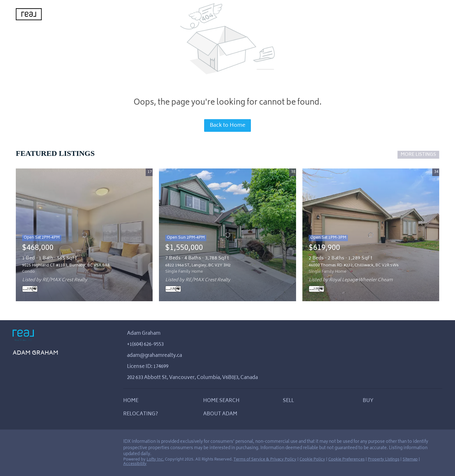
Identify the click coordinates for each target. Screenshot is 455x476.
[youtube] (43, 444)
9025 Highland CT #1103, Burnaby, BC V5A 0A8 (66, 266)
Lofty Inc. (155, 460)
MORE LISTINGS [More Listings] (418, 155)
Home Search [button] (100, 14)
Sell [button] (131, 14)
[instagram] (30, 444)
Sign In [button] (418, 14)
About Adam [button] (221, 14)
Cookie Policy (312, 460)
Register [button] (389, 14)
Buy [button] (151, 14)
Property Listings (384, 460)
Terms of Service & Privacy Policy (265, 460)
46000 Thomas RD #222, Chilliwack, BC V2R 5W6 (354, 266)
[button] (132, 403)
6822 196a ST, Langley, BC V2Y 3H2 (198, 266)
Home (67, 14)
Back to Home (227, 125)
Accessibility (135, 464)
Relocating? (181, 14)
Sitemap (410, 460)
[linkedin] (17, 444)
